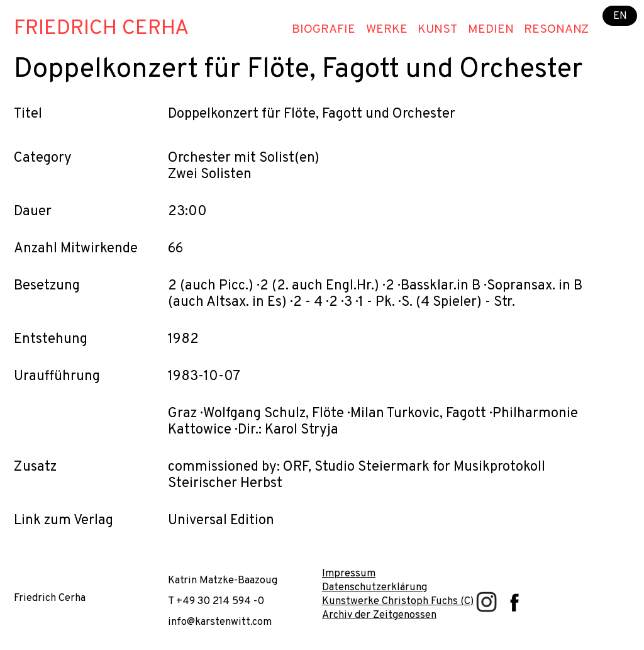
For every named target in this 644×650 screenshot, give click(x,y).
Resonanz (556, 30)
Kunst (437, 30)
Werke (387, 30)
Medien (491, 30)
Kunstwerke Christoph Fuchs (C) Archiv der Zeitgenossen (398, 608)
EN (620, 15)
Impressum (349, 574)
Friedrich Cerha (101, 29)
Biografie (324, 30)
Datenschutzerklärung (375, 587)
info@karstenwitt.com (220, 622)
